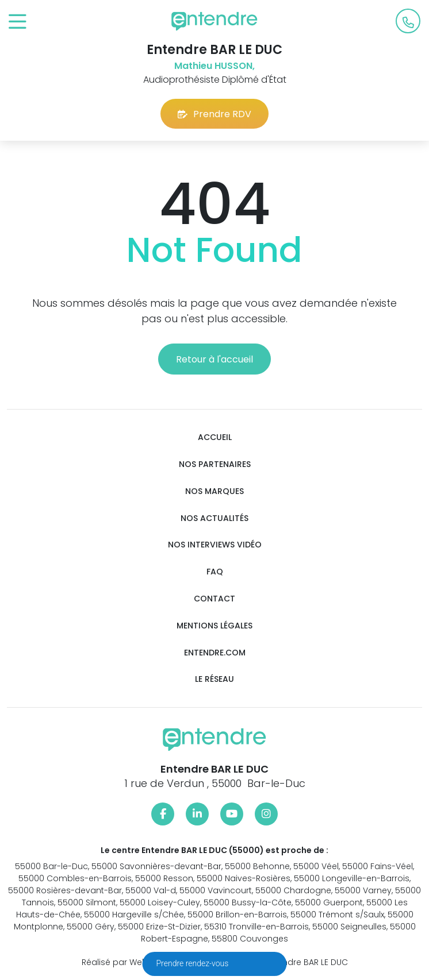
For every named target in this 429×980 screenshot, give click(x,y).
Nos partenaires (215, 464)
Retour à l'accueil (215, 359)
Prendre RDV (215, 114)
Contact (215, 599)
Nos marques (215, 491)
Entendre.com (215, 653)
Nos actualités (215, 518)
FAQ (215, 572)
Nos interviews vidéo (215, 545)
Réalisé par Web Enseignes (137, 962)
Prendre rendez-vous (194, 963)
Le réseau (215, 679)
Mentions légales (215, 626)
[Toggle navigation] (18, 22)
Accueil (215, 437)
